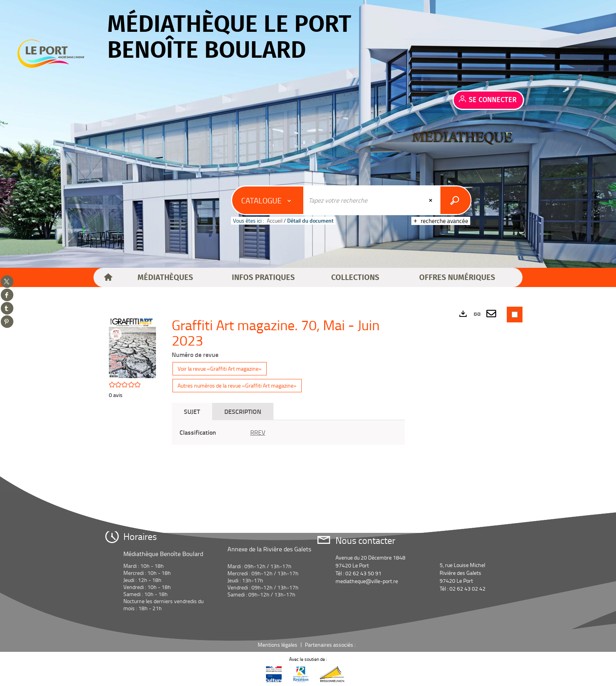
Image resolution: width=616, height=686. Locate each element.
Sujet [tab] (192, 411)
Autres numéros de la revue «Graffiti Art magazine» (237, 385)
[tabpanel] (288, 433)
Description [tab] (243, 411)
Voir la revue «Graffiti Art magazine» (220, 369)
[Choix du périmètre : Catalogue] (268, 200)
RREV (258, 432)
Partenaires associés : (331, 645)
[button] (165, 278)
